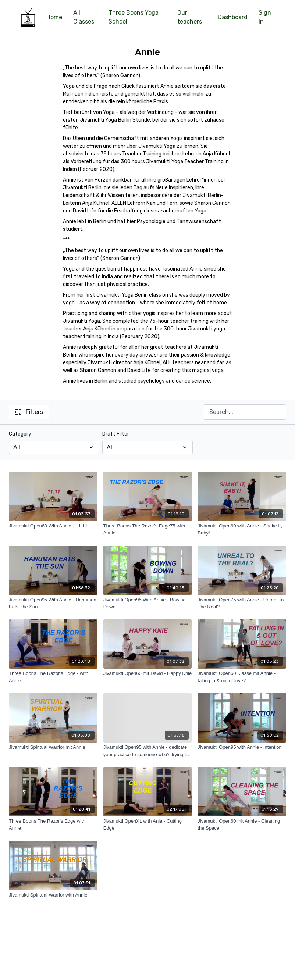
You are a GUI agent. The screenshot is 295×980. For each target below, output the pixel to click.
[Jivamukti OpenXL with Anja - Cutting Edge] (148, 825)
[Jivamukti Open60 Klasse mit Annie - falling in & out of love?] (242, 677)
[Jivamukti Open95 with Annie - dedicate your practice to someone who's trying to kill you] (148, 751)
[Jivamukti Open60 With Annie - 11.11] (53, 526)
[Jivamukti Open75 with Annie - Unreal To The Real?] (242, 603)
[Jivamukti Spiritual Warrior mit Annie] (53, 747)
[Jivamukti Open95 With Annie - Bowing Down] (148, 603)
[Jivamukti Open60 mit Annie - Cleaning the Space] (242, 825)
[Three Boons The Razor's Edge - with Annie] (53, 677)
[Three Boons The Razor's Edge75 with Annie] (148, 530)
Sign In (265, 17)
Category (20, 434)
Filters (29, 412)
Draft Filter (116, 434)
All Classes (84, 17)
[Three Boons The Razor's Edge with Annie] (53, 825)
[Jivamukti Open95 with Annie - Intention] (242, 747)
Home (54, 17)
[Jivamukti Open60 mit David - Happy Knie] (148, 673)
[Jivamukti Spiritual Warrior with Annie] (53, 895)
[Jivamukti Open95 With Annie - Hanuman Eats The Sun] (53, 603)
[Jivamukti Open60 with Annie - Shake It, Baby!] (242, 530)
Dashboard (233, 17)
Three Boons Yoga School (134, 17)
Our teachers (190, 17)
